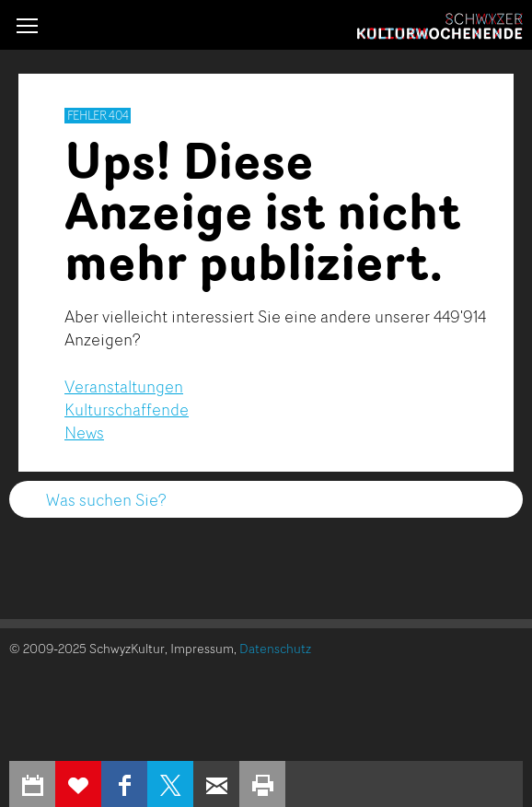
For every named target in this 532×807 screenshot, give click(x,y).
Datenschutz (275, 648)
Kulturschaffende (127, 409)
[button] (27, 25)
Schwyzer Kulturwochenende (440, 27)
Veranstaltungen (124, 386)
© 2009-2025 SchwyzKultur (87, 648)
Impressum (202, 648)
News (84, 432)
